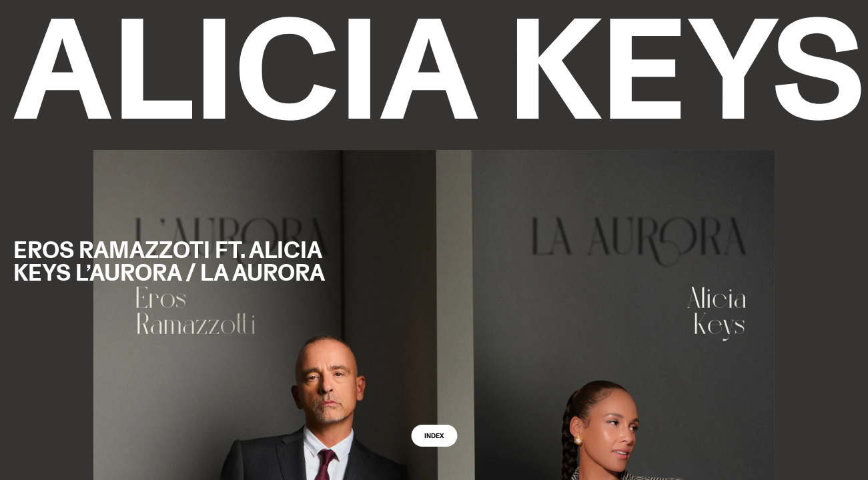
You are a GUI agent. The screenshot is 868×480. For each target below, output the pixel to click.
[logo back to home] (437, 69)
